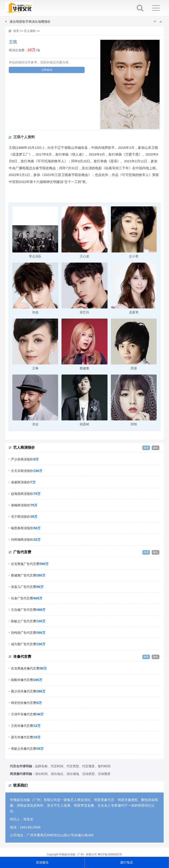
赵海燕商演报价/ (26, 494)
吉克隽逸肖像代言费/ (29, 668)
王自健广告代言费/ (28, 610)
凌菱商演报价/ (23, 482)
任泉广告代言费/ (27, 598)
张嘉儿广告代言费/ (27, 587)
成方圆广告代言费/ (28, 644)
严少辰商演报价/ (25, 459)
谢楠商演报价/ (24, 505)
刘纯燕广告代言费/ (28, 633)
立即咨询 (47, 70)
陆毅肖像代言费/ (27, 680)
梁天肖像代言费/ (26, 737)
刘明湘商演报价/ (26, 540)
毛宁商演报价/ (24, 517)
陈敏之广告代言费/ (28, 621)
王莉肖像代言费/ (26, 726)
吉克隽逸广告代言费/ (30, 564)
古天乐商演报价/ (27, 471)
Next (161, 22)
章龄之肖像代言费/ (27, 749)
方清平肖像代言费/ (27, 714)
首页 (16, 31)
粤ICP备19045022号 (110, 855)
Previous (155, 22)
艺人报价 (30, 31)
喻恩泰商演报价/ (26, 528)
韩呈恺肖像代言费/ (26, 703)
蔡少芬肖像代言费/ (28, 691)
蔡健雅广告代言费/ (28, 575)
